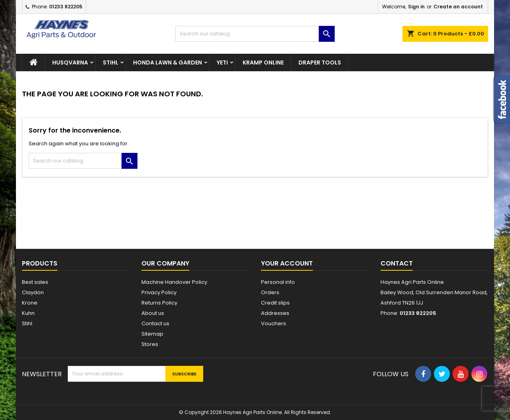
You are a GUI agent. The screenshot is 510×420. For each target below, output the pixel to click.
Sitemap (152, 334)
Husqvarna (70, 63)
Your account (287, 263)
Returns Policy (159, 303)
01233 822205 (66, 7)
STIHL (111, 63)
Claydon (33, 292)
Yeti (222, 63)
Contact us (155, 323)
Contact (397, 263)
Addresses (275, 313)
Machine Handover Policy (174, 282)
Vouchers (274, 323)
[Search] (255, 34)
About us (153, 313)
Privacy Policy (159, 292)
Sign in (416, 7)
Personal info (278, 282)
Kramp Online (263, 63)
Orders (270, 292)
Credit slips (275, 303)
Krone (30, 303)
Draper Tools (320, 63)
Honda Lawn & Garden (168, 63)
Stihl (27, 323)
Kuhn (28, 313)
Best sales (35, 282)
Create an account (458, 7)
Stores (150, 344)
